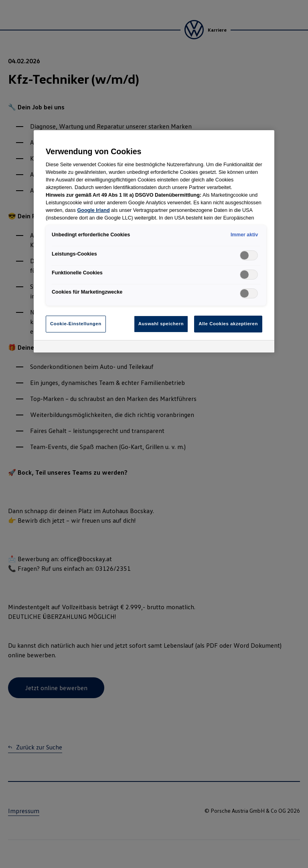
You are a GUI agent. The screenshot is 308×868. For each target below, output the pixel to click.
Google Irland (93, 210)
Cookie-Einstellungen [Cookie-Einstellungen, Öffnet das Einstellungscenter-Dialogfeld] (76, 324)
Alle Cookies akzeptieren (228, 324)
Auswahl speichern (161, 324)
